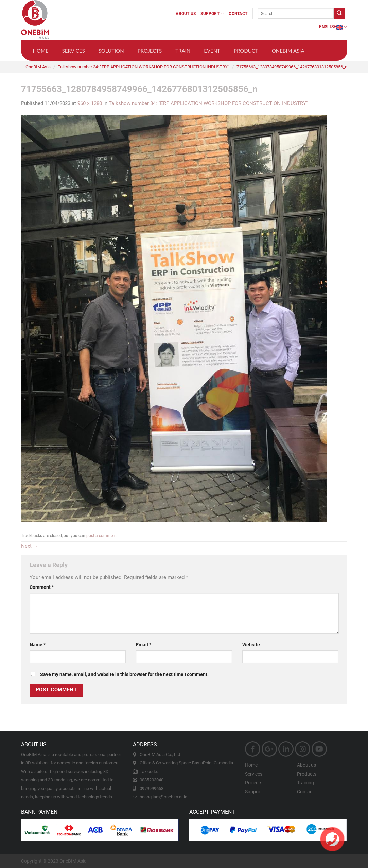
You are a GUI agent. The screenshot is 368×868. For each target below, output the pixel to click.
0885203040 (152, 780)
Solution (111, 51)
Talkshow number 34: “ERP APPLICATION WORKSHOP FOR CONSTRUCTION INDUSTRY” (144, 67)
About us (186, 14)
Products (307, 774)
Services (74, 51)
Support (212, 13)
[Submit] (339, 14)
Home (41, 51)
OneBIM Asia (288, 51)
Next (30, 546)
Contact (238, 14)
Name (38, 645)
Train (183, 51)
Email (144, 645)
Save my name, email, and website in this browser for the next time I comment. (124, 674)
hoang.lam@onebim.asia (163, 797)
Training (305, 783)
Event (212, 51)
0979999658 (152, 788)
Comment (42, 587)
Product (246, 51)
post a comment (101, 536)
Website (251, 645)
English (333, 27)
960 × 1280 (90, 103)
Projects (150, 51)
